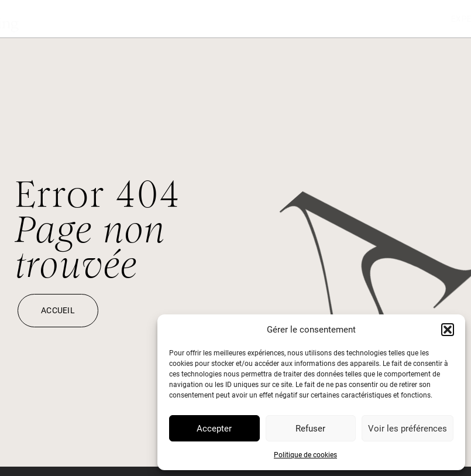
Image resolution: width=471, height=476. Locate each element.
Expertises (310, 19)
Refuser (310, 429)
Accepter (214, 429)
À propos (444, 19)
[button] (448, 330)
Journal (379, 19)
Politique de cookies (305, 455)
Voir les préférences (408, 429)
